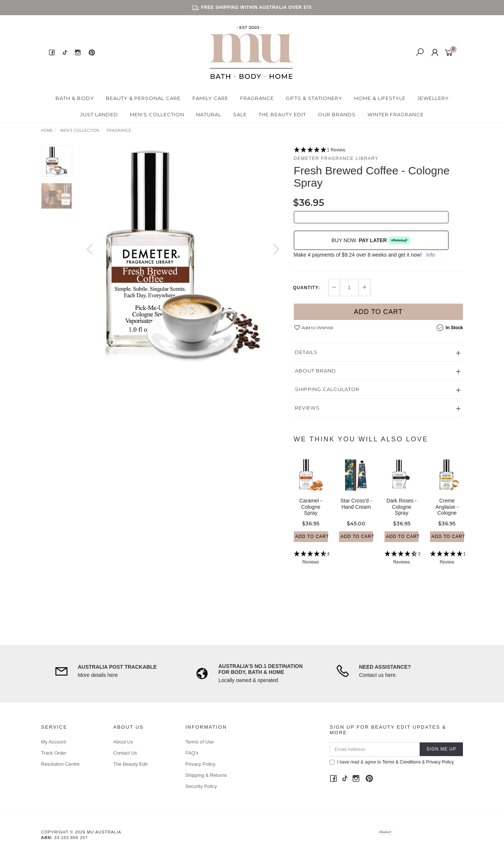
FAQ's (192, 753)
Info (431, 255)
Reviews (307, 408)
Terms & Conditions (401, 762)
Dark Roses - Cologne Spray (401, 514)
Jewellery (433, 98)
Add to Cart (378, 312)
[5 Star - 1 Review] (379, 150)
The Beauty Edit (282, 114)
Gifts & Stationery (314, 98)
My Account (53, 742)
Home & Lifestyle (380, 98)
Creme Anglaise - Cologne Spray (447, 517)
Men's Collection (157, 114)
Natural (209, 114)
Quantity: (307, 288)
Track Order (54, 753)
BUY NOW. (371, 240)
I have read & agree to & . (392, 762)
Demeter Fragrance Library (336, 158)
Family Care (210, 98)
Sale (240, 114)
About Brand (315, 371)
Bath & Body (75, 98)
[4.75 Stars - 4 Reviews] (311, 565)
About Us (123, 742)
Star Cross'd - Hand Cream (356, 510)
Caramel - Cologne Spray (311, 514)
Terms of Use (200, 742)
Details (306, 352)
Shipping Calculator (327, 389)
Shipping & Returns (206, 775)
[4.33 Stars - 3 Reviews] (401, 565)
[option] (183, 257)
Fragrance (257, 98)
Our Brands (337, 114)
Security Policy (201, 786)
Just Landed (99, 114)
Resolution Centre (60, 764)
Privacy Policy (200, 764)
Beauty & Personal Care (143, 98)
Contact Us (125, 753)
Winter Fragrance (396, 114)
